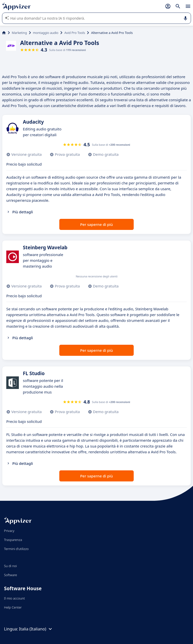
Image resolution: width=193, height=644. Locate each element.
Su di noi (10, 566)
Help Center (13, 607)
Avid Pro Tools (75, 33)
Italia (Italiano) (36, 629)
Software (11, 575)
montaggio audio (46, 33)
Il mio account (14, 598)
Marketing (19, 33)
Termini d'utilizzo (16, 549)
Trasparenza (13, 540)
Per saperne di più (96, 224)
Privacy (9, 531)
